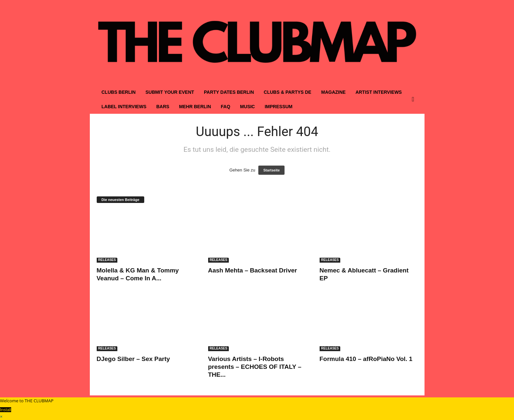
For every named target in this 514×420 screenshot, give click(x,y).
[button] (415, 99)
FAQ (226, 107)
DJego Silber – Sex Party (133, 359)
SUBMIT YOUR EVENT (170, 92)
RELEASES (107, 260)
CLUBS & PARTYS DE (288, 92)
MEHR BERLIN (195, 107)
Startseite (271, 170)
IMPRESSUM (278, 107)
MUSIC (247, 107)
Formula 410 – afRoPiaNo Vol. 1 (366, 359)
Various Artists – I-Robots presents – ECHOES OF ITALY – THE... (255, 367)
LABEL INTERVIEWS (124, 107)
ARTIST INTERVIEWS (378, 92)
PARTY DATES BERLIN (229, 92)
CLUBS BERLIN (119, 92)
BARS (163, 107)
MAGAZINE (334, 92)
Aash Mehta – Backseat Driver (253, 270)
